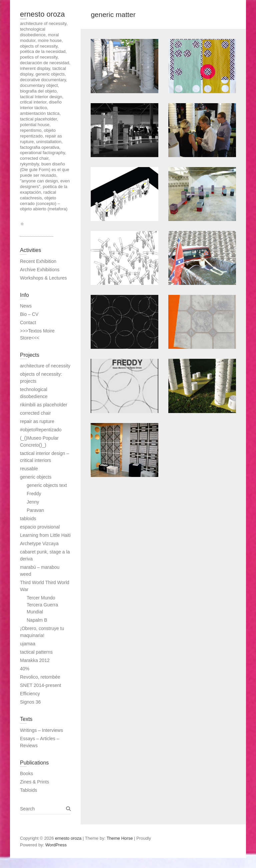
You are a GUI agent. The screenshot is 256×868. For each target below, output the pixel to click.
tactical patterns (36, 652)
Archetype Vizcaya (39, 543)
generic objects (36, 477)
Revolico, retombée (40, 677)
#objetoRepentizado (41, 430)
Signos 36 (30, 702)
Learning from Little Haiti (45, 535)
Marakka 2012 (35, 660)
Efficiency (30, 694)
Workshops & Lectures (43, 278)
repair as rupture (37, 421)
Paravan (35, 510)
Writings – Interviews (41, 730)
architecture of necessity (45, 366)
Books (26, 773)
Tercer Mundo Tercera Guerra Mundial (42, 605)
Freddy (34, 494)
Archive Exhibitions (40, 270)
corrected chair (35, 413)
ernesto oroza (42, 14)
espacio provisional (40, 527)
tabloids (28, 519)
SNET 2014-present (40, 685)
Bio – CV (29, 314)
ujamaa (28, 644)
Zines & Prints (34, 782)
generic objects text (47, 485)
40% (25, 669)
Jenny (33, 502)
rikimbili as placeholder (44, 405)
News (26, 306)
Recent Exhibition (38, 261)
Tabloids (28, 790)
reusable (29, 469)
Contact (28, 323)
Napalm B (37, 620)
